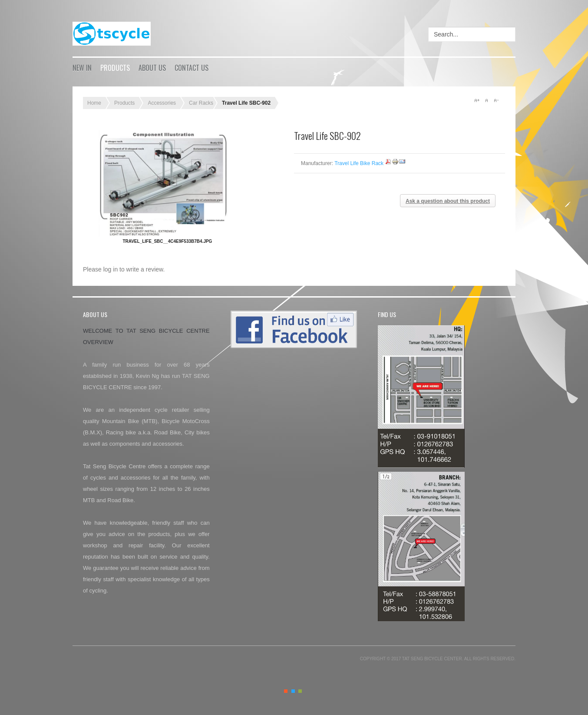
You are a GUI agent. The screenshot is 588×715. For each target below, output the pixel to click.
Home (94, 103)
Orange (286, 691)
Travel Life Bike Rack (359, 163)
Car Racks (201, 103)
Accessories (162, 103)
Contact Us (192, 68)
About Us (152, 68)
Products (115, 68)
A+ (477, 100)
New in (82, 68)
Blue (293, 691)
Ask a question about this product (448, 201)
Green (300, 691)
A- (496, 100)
